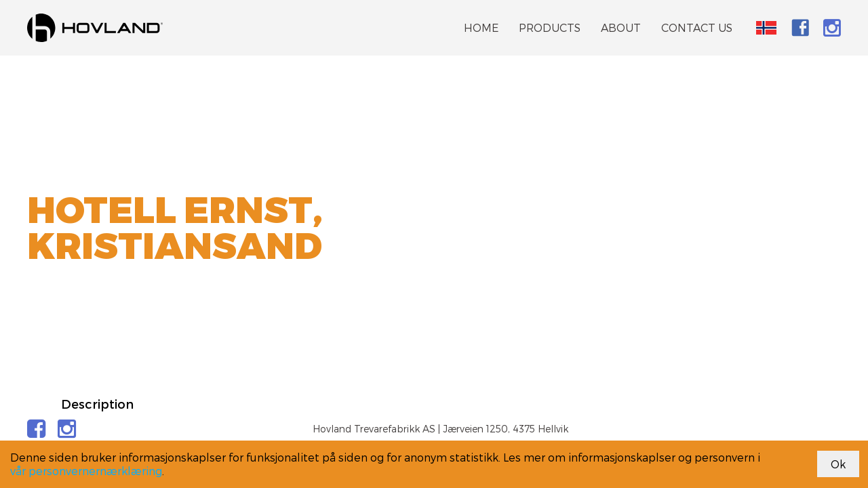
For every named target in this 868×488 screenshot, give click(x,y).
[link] (95, 28)
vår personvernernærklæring (86, 471)
